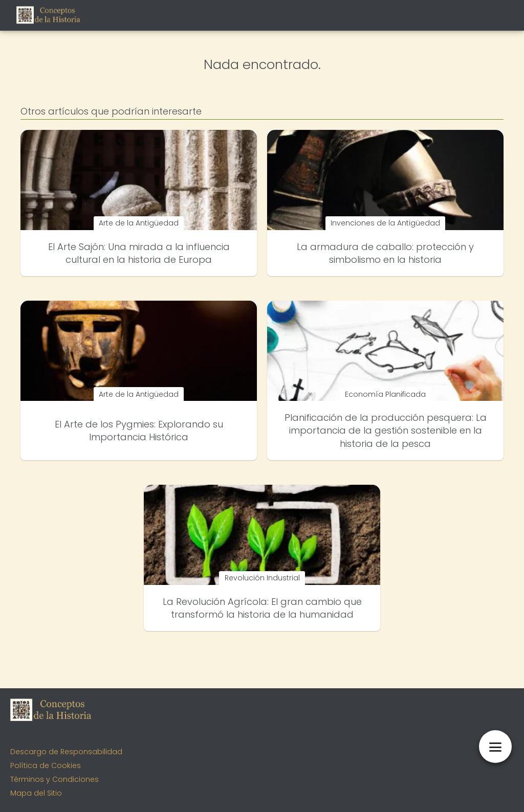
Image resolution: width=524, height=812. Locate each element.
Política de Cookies (46, 765)
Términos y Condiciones (54, 779)
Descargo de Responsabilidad (66, 752)
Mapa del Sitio (36, 793)
